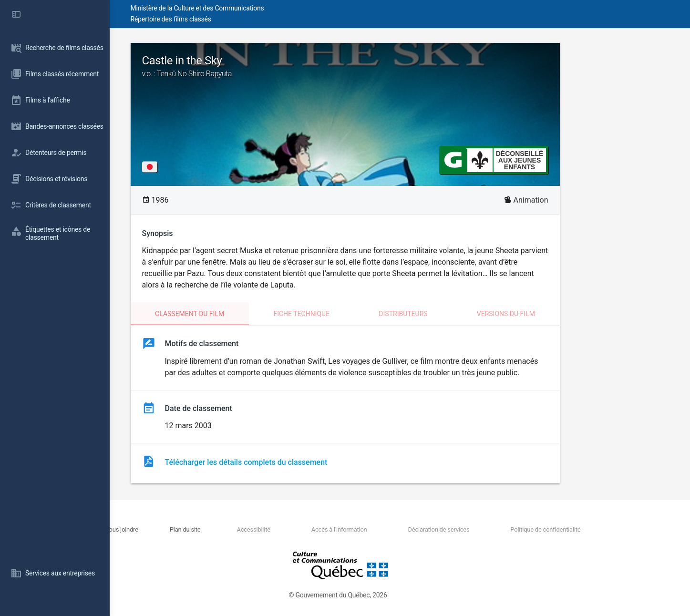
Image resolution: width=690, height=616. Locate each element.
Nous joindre (200, 529)
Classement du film (244, 314)
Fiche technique (356, 314)
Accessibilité (313, 529)
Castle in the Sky (400, 66)
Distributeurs (458, 314)
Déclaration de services (479, 529)
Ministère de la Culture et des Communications (281, 8)
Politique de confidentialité (577, 529)
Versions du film (561, 314)
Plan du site (254, 529)
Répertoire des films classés (255, 19)
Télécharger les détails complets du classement (301, 462)
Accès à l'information (389, 529)
